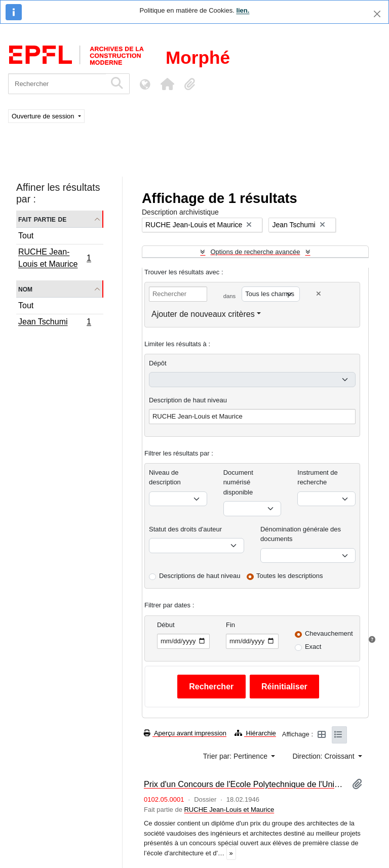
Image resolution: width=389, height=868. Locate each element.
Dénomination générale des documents (301, 534)
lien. (243, 10)
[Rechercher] (57, 84)
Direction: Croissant (324, 756)
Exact (313, 647)
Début (166, 625)
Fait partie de (42, 219)
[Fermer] (377, 14)
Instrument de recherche (318, 478)
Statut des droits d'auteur (185, 529)
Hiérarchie (255, 733)
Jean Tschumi (54, 323)
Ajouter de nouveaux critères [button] (203, 314)
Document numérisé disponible (238, 482)
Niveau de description (165, 478)
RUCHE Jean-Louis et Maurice (54, 258)
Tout (26, 236)
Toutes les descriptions (290, 576)
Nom (25, 289)
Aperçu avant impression (185, 733)
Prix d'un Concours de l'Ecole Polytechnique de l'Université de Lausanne (244, 784)
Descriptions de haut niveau (200, 576)
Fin (230, 625)
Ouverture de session (44, 116)
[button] (167, 84)
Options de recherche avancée (255, 252)
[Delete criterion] (319, 294)
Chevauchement (329, 633)
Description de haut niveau (188, 400)
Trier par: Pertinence (236, 756)
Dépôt (158, 363)
